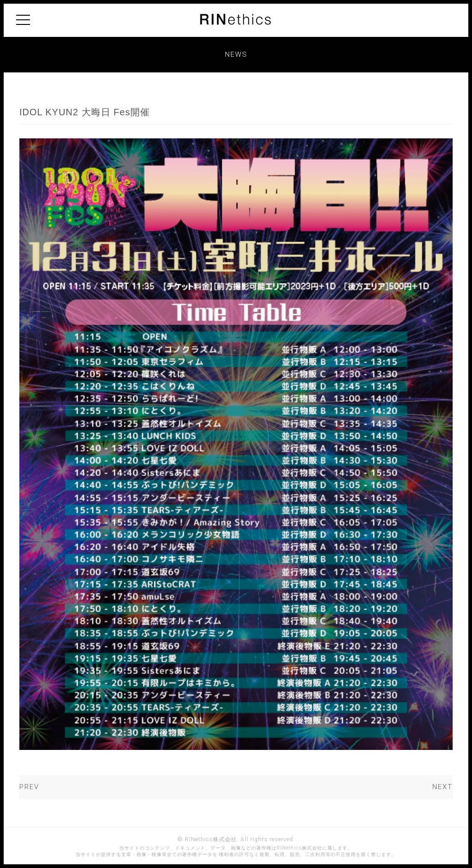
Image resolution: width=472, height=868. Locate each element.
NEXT (442, 787)
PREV (29, 787)
